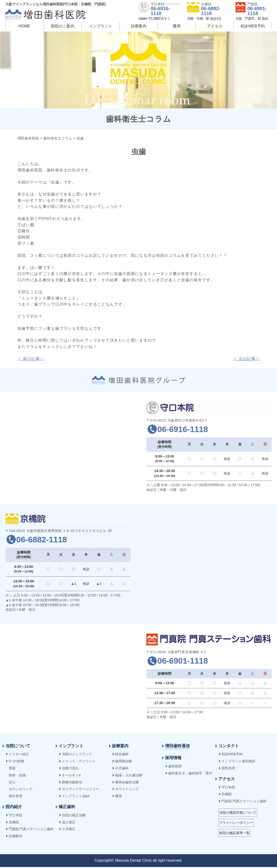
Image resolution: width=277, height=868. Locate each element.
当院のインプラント (77, 755)
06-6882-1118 (211, 11)
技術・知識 (17, 776)
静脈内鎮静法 (72, 783)
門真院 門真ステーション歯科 (31, 830)
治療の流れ (70, 769)
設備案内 (16, 837)
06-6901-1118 (257, 11)
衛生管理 (16, 797)
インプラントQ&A (76, 797)
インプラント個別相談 (238, 762)
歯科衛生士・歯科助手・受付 (190, 774)
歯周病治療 (124, 762)
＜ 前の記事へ (31, 359)
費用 (177, 26)
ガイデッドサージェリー (80, 790)
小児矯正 (69, 830)
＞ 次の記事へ (246, 359)
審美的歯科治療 (127, 783)
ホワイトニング (127, 790)
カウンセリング (21, 790)
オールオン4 (71, 776)
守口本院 (16, 816)
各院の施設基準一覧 (234, 834)
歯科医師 (175, 767)
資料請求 (228, 769)
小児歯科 (122, 769)
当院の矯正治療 (74, 816)
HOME (24, 26)
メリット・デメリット (79, 762)
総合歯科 (122, 755)
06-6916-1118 (160, 11)
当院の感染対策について (238, 813)
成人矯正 (69, 823)
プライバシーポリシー (236, 824)
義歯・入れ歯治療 (129, 776)
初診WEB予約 (253, 26)
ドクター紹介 (19, 755)
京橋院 (14, 823)
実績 (12, 769)
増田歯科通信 (177, 747)
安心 (12, 783)
